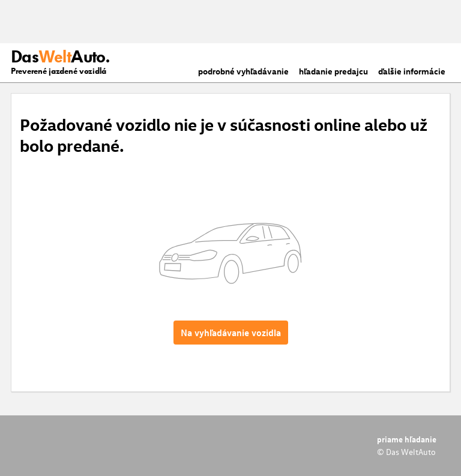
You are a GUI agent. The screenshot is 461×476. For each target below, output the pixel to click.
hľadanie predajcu (333, 71)
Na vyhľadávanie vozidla (231, 333)
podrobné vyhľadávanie (243, 71)
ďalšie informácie (412, 71)
